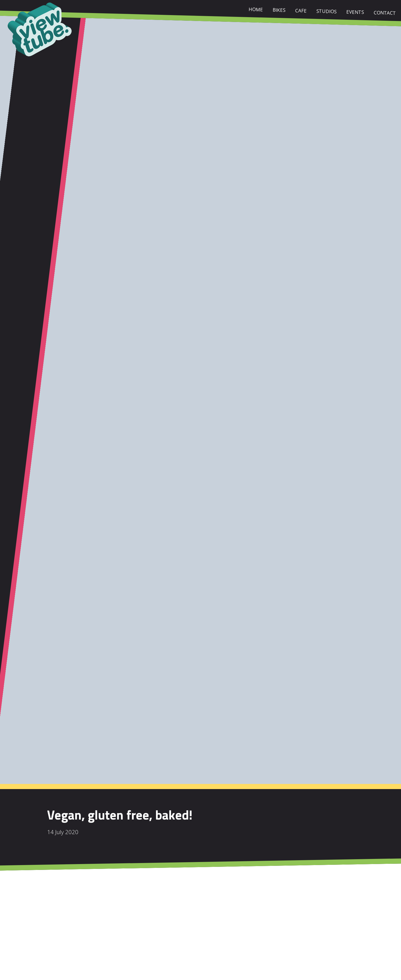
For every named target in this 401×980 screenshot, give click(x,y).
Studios (327, 12)
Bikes (279, 11)
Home (256, 10)
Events (355, 13)
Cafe (301, 11)
